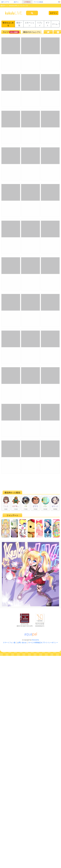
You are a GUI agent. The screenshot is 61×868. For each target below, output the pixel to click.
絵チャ (16, 2)
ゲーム (55, 24)
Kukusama (35, 640)
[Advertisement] (26, 482)
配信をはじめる (8, 24)
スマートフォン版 (9, 642)
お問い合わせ (22, 642)
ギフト (48, 24)
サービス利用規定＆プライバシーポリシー (43, 642)
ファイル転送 (38, 2)
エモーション (29, 24)
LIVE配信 (27, 2)
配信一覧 (19, 24)
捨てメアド (5, 2)
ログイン (54, 13)
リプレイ (40, 24)
